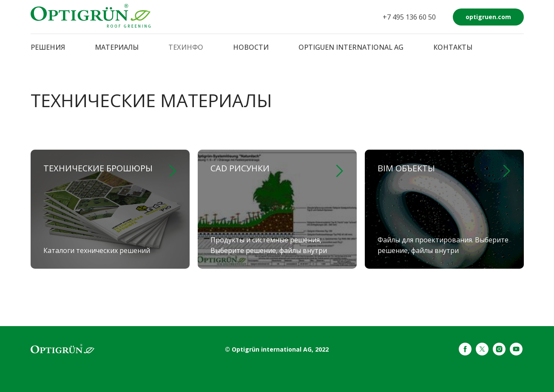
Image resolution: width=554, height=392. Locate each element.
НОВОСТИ (251, 47)
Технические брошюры (98, 168)
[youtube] (516, 353)
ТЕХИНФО (186, 47)
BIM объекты (406, 168)
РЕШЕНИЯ (48, 47)
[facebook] (465, 353)
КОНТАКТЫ (453, 47)
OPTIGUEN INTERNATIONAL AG (351, 47)
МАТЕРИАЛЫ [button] (117, 47)
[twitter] (482, 353)
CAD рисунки (240, 168)
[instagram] (499, 353)
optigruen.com (488, 17)
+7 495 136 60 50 (409, 17)
